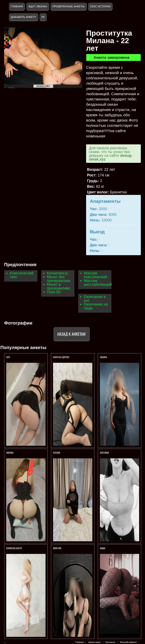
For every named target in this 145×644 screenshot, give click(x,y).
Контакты (110, 642)
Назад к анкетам (71, 334)
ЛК (43, 17)
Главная (17, 6)
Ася (8, 357)
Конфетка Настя (14, 548)
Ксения (57, 453)
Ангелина (105, 453)
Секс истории (100, 6)
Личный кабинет (128, 642)
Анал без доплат (61, 357)
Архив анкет (95, 642)
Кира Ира (57, 548)
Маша (103, 548)
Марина (10, 453)
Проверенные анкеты (68, 6)
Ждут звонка (38, 6)
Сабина (103, 357)
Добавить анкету (23, 17)
